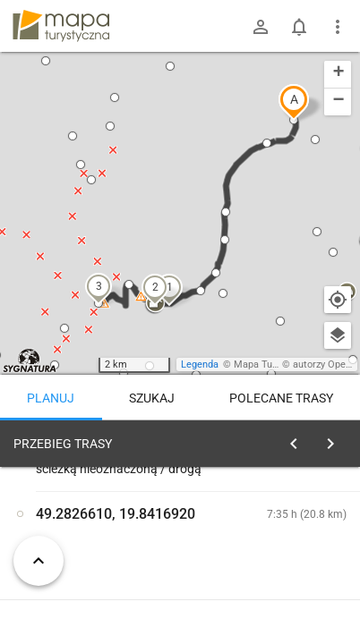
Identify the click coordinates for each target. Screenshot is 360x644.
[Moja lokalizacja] (338, 300)
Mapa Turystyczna (274, 364)
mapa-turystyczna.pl (61, 26)
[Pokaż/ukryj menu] (338, 27)
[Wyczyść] (336, 439)
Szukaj (152, 398)
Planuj (51, 398)
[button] (294, 102)
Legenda (200, 364)
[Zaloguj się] (261, 27)
